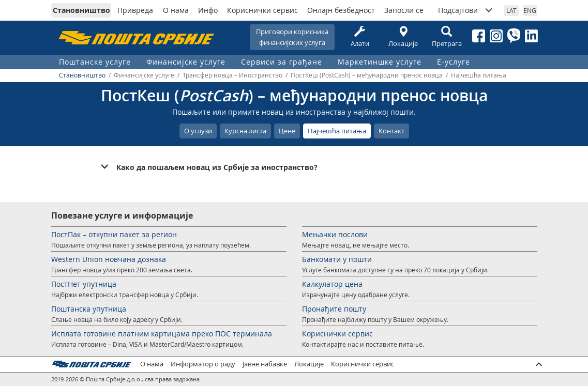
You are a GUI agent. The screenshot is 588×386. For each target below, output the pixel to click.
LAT (511, 10)
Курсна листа (245, 131)
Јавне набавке (265, 364)
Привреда (135, 10)
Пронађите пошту (334, 309)
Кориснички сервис (262, 10)
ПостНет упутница (84, 284)
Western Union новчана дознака (109, 259)
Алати (360, 37)
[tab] (301, 167)
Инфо (208, 10)
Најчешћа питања (337, 131)
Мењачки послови (335, 234)
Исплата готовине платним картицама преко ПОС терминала (162, 334)
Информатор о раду (203, 364)
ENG (530, 10)
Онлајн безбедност (341, 10)
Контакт (391, 131)
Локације (403, 37)
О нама (176, 10)
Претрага (447, 37)
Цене (287, 131)
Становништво (81, 10)
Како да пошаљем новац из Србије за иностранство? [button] (217, 167)
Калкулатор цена (332, 284)
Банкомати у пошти (337, 259)
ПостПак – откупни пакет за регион (114, 234)
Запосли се (404, 10)
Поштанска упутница (89, 309)
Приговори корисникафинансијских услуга (292, 37)
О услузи (198, 131)
